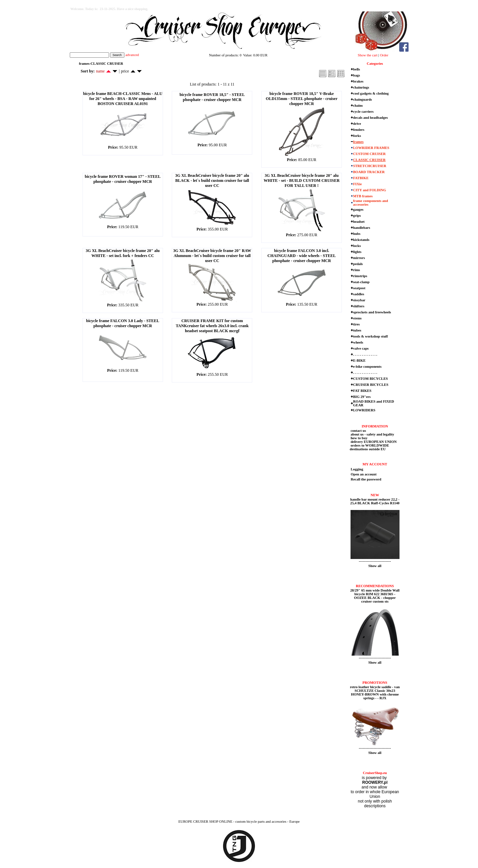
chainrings (361, 87)
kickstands (361, 240)
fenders (359, 130)
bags (357, 75)
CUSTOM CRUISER (369, 154)
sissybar (359, 300)
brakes (358, 81)
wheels (358, 342)
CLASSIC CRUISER (369, 160)
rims (357, 270)
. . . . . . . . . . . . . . (365, 354)
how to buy (359, 438)
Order (384, 55)
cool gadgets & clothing (371, 93)
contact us (358, 431)
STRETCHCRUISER (370, 166)
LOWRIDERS (364, 410)
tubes (357, 330)
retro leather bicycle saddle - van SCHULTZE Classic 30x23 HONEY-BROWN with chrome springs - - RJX (375, 693)
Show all (375, 566)
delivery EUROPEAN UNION (373, 442)
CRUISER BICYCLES (371, 385)
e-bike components (367, 367)
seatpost (359, 288)
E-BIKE (359, 361)
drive (357, 124)
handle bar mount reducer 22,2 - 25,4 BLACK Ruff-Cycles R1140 (375, 501)
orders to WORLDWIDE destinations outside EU (369, 447)
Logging (357, 469)
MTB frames (363, 196)
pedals (358, 264)
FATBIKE (361, 178)
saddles (359, 294)
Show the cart (368, 55)
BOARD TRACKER (369, 172)
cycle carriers (363, 112)
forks (357, 136)
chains (358, 106)
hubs (357, 234)
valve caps (361, 348)
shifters (359, 306)
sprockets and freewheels (372, 312)
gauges (358, 210)
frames (358, 142)
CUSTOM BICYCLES (371, 379)
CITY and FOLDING (370, 190)
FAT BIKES (362, 391)
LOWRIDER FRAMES (371, 148)
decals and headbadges (371, 118)
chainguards (363, 99)
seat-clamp (361, 282)
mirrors (359, 258)
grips (357, 216)
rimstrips (360, 276)
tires (357, 324)
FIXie (358, 184)
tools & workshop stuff (371, 336)
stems (357, 318)
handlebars (362, 228)
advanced (132, 55)
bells (357, 69)
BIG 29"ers (362, 397)
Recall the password (366, 479)
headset (359, 222)
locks (357, 246)
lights (357, 252)
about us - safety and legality (372, 434)
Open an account (364, 474)
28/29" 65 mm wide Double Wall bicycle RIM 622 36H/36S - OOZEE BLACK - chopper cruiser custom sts (375, 596)
